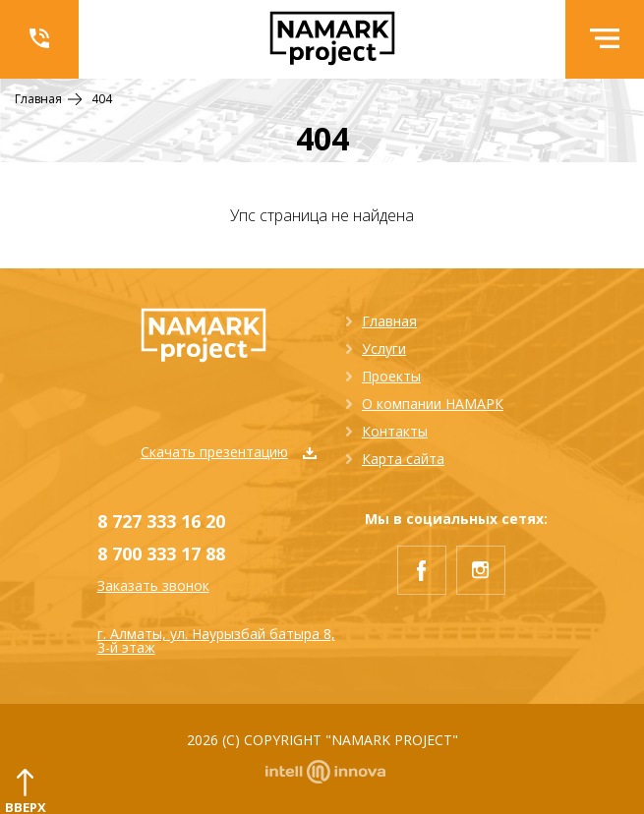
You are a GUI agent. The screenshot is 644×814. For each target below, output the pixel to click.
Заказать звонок (153, 586)
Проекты (391, 376)
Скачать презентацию (229, 452)
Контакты (395, 431)
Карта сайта (403, 459)
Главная (389, 321)
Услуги (384, 349)
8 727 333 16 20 (161, 521)
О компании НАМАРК (433, 404)
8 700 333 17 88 (161, 553)
